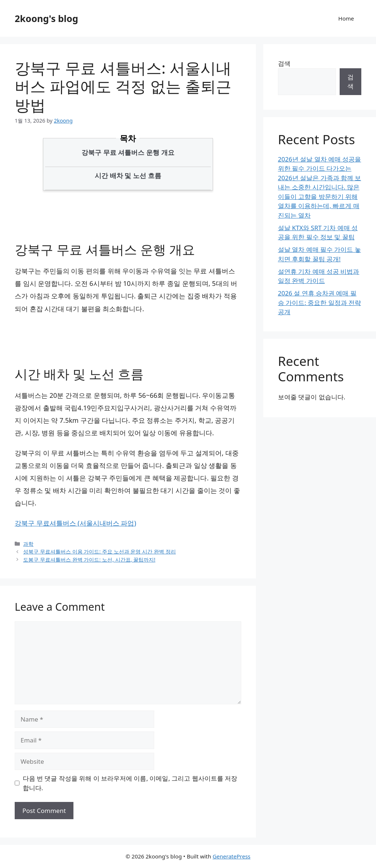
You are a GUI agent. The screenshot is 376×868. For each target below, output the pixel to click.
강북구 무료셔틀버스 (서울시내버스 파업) (75, 523)
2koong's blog (46, 18)
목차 (128, 138)
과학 (28, 544)
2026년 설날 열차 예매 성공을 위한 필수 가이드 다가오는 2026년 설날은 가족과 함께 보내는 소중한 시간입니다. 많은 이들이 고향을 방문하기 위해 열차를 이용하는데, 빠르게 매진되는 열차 (320, 187)
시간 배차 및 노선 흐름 (128, 175)
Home (346, 18)
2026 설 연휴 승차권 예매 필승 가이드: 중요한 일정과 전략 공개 (319, 302)
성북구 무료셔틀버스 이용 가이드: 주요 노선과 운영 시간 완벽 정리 (100, 551)
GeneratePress (232, 856)
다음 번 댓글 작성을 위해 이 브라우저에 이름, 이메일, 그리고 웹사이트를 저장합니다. (130, 783)
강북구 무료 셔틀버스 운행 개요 (128, 152)
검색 (284, 63)
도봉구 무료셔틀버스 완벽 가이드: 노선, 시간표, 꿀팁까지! (89, 560)
